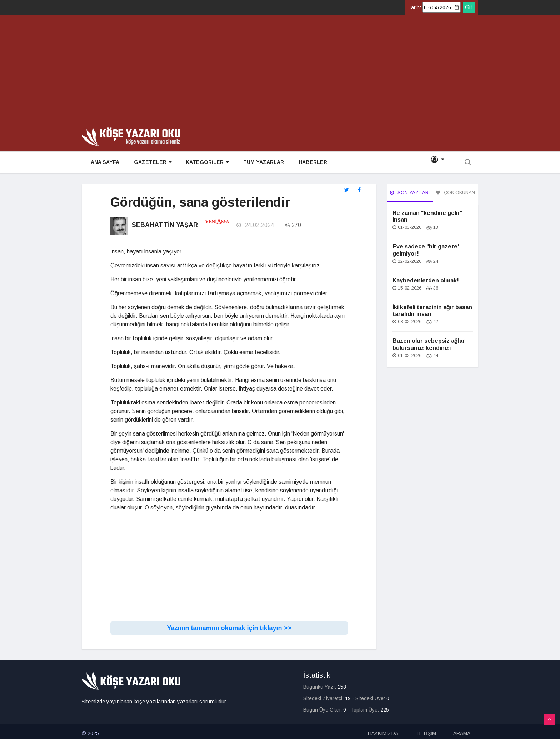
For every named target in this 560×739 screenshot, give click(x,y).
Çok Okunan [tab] (455, 193)
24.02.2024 (254, 224)
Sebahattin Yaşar (165, 224)
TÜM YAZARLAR (261, 163)
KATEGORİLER (205, 163)
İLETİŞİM (426, 729)
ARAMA (462, 729)
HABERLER (310, 163)
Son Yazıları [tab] (410, 193)
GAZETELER (151, 163)
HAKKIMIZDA (383, 729)
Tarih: (415, 7)
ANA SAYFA (103, 163)
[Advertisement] (280, 74)
